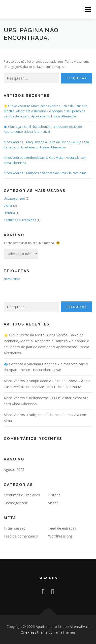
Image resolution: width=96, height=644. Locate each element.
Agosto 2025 (14, 470)
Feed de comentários (21, 536)
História (9, 213)
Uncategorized (14, 199)
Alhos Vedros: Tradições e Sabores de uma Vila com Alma (45, 173)
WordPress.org (60, 536)
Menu (88, 9)
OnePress (28, 632)
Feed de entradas (62, 528)
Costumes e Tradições (20, 220)
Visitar (8, 206)
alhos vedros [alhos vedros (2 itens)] (12, 279)
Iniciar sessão (15, 528)
